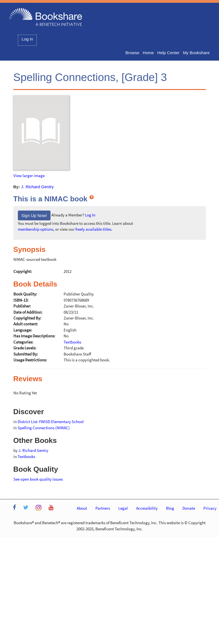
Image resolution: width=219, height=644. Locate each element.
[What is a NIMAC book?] (92, 197)
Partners (103, 508)
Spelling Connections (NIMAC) (44, 428)
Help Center (169, 53)
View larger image (29, 176)
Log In (90, 215)
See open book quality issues (38, 479)
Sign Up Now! (34, 215)
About (82, 508)
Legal (123, 508)
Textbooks (26, 456)
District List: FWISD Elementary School (51, 422)
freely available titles (93, 229)
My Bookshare (196, 53)
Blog (170, 508)
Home (148, 53)
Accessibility (147, 508)
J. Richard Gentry (38, 187)
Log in (27, 39)
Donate (189, 508)
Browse (133, 53)
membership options (36, 229)
